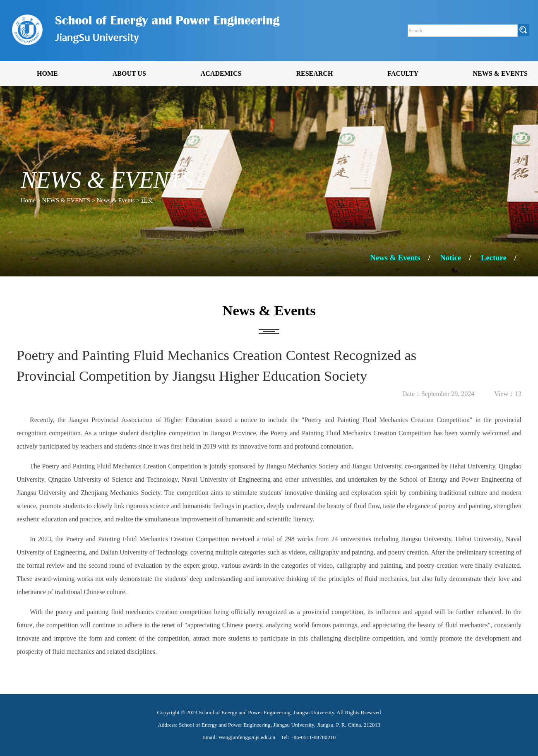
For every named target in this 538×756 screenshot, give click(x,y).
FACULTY (403, 73)
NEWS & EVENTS (500, 73)
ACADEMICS (221, 73)
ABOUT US (129, 73)
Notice (450, 258)
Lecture (494, 258)
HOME (47, 73)
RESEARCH (314, 73)
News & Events (395, 258)
